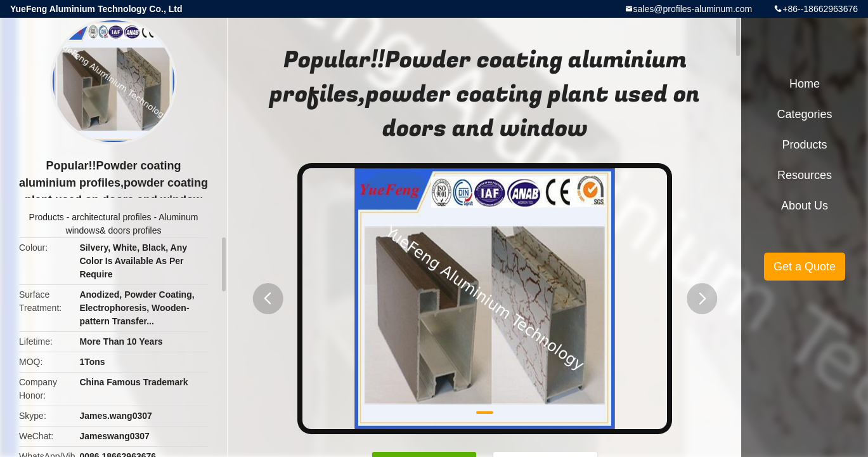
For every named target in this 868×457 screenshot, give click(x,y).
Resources (805, 175)
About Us (805, 206)
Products (47, 217)
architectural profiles (111, 217)
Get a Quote (805, 267)
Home (805, 84)
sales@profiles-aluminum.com (693, 9)
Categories (804, 114)
